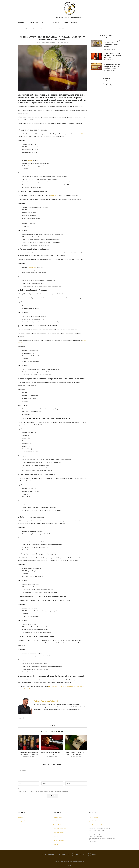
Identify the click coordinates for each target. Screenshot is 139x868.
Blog (44, 23)
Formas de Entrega (59, 833)
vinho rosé (30, 393)
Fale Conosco (71, 23)
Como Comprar (58, 817)
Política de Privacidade (60, 821)
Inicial (21, 23)
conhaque (30, 160)
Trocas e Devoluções (59, 840)
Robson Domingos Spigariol (48, 42)
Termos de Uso (58, 825)
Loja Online (55, 23)
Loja (19, 825)
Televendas (57, 836)
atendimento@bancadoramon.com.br (100, 825)
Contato (56, 844)
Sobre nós (33, 23)
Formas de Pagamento (60, 829)
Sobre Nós (21, 817)
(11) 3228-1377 (93, 821)
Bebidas (27, 29)
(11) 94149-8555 (93, 817)
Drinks (21, 718)
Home (19, 29)
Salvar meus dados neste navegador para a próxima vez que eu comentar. (44, 792)
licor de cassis (31, 306)
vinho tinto (81, 134)
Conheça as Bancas (23, 821)
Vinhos (56, 34)
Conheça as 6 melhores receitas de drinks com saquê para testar (112, 67)
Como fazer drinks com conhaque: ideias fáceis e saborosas (112, 56)
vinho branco (54, 195)
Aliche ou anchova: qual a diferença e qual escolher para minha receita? (112, 44)
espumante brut (32, 267)
